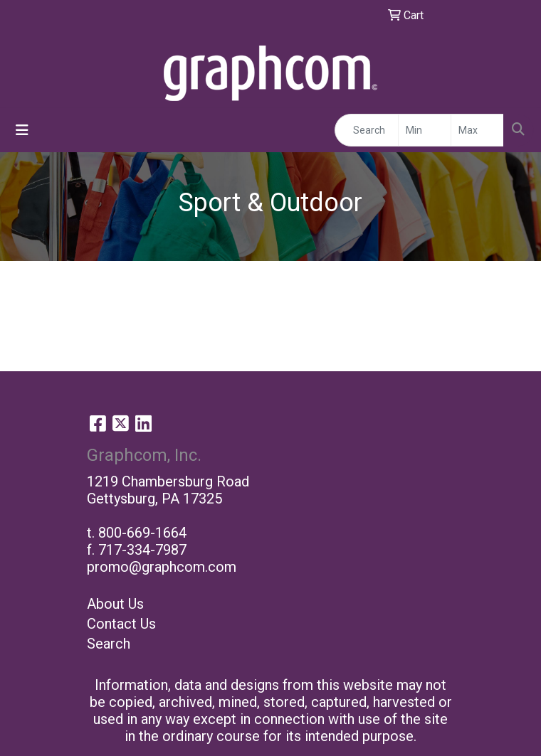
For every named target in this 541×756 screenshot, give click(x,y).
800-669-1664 (142, 533)
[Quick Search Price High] (477, 130)
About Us (115, 604)
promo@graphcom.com (162, 567)
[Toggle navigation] (22, 130)
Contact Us (121, 624)
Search (109, 644)
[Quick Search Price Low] (425, 130)
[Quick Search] (367, 130)
